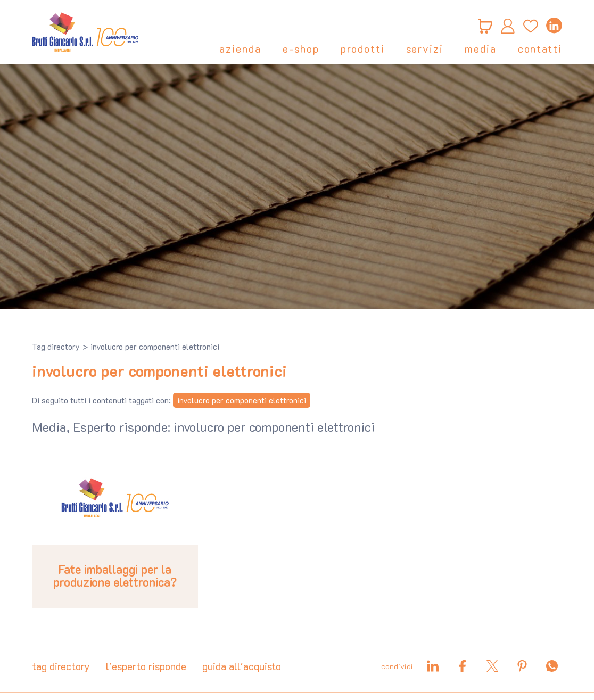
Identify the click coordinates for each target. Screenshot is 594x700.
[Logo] (85, 32)
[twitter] (492, 666)
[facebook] (463, 666)
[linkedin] (554, 26)
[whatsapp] (552, 666)
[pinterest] (522, 666)
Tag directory (56, 347)
